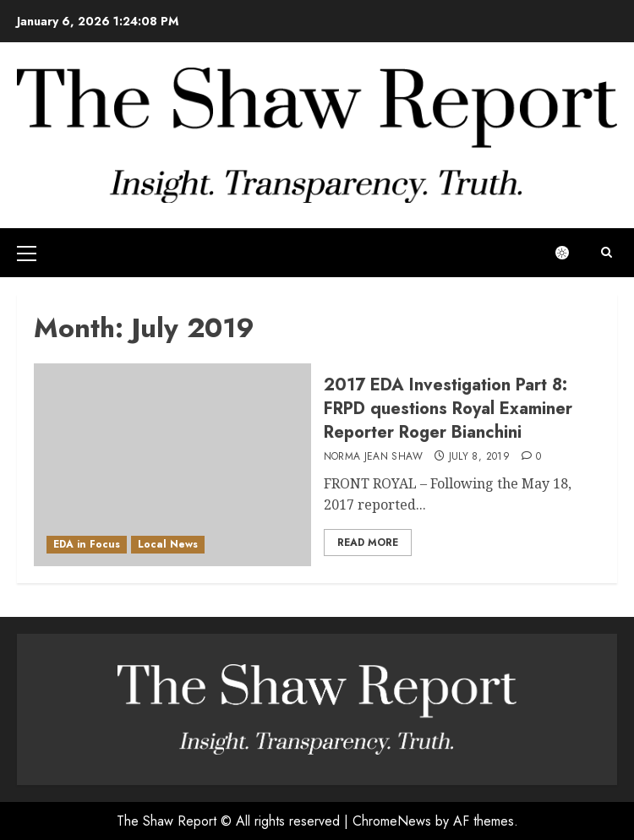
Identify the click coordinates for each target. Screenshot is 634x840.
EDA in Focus (87, 544)
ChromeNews (392, 821)
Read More (368, 543)
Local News (168, 544)
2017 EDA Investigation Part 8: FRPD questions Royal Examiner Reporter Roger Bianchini (448, 409)
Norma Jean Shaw (373, 457)
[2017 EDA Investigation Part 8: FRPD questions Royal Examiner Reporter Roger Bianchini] (172, 465)
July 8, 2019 (479, 457)
